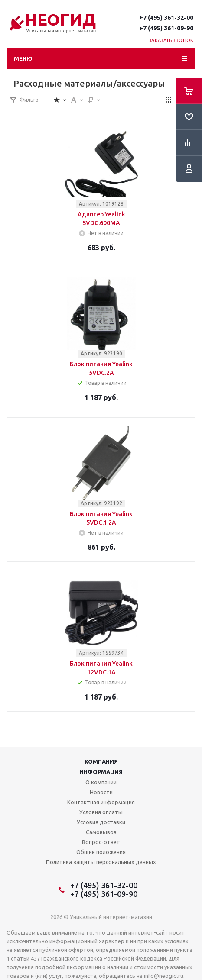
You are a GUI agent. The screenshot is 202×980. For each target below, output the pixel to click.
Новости (101, 792)
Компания (101, 761)
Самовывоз (101, 832)
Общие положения (101, 852)
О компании (101, 782)
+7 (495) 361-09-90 (166, 28)
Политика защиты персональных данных (101, 862)
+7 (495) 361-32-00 (166, 18)
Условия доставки (101, 822)
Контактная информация (101, 802)
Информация (101, 772)
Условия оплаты (101, 812)
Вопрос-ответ (101, 842)
